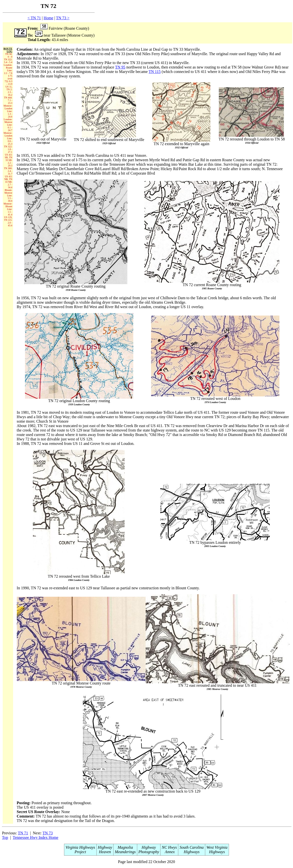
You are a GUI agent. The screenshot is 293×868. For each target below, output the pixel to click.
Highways (192, 852)
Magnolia (125, 847)
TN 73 (48, 833)
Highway (105, 847)
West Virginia (217, 847)
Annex (169, 852)
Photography (149, 852)
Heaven (105, 852)
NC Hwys (169, 847)
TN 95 (120, 67)
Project (80, 852)
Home (48, 18)
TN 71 (23, 833)
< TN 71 (34, 18)
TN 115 (155, 72)
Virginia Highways (80, 847)
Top (5, 837)
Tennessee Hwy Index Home (36, 837)
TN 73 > (63, 18)
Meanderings (125, 852)
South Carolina (192, 847)
